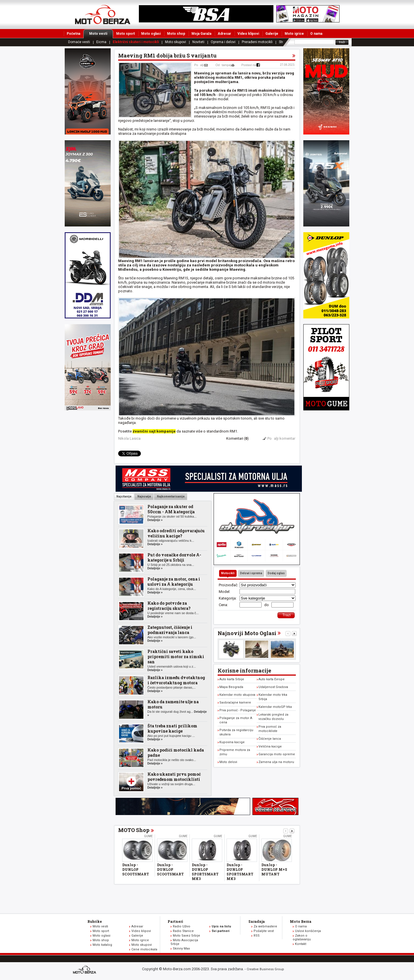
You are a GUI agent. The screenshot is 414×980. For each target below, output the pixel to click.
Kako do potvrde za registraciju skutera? (169, 606)
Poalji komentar (281, 438)
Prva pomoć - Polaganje (238, 710)
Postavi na (249, 65)
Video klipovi (248, 34)
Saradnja (257, 921)
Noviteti (198, 42)
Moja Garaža (201, 34)
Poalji (199, 65)
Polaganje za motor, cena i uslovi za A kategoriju (174, 582)
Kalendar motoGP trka (275, 707)
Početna (73, 34)
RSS (257, 936)
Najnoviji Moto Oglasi (247, 633)
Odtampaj (224, 65)
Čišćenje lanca (270, 739)
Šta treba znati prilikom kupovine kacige (172, 728)
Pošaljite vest (264, 931)
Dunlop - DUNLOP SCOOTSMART (136, 869)
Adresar (224, 34)
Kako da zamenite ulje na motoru (173, 704)
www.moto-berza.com (85, 970)
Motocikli (228, 573)
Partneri (175, 921)
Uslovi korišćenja (308, 931)
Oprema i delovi (223, 42)
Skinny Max (181, 949)
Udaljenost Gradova (273, 687)
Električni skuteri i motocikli (136, 42)
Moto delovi (228, 762)
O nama (316, 34)
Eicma (101, 42)
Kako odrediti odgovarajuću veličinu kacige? (176, 533)
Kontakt (301, 944)
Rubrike (95, 921)
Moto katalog (102, 945)
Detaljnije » (155, 520)
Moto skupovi (176, 42)
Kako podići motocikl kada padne (176, 753)
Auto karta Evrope (272, 679)
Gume (148, 836)
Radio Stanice (183, 931)
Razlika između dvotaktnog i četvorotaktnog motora (176, 680)
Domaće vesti (79, 42)
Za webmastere (265, 926)
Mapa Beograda (231, 687)
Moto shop (176, 34)
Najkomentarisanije (170, 496)
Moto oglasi (151, 34)
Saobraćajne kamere (235, 703)
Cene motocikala (144, 949)
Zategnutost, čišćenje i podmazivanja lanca (170, 630)
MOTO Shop (134, 830)
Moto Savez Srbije (186, 936)
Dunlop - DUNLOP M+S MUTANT (274, 869)
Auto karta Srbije (232, 679)
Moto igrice (294, 34)
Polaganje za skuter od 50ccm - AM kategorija (171, 509)
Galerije (272, 34)
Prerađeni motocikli (257, 42)
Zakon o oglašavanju (302, 937)
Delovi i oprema (251, 573)
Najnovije (144, 496)
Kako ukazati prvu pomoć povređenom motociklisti (174, 777)
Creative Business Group (265, 969)
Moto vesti (101, 34)
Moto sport (125, 34)
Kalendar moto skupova (237, 695)
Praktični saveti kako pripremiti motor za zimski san (176, 657)
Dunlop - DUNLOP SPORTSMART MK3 (205, 872)
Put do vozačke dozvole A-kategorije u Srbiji (174, 557)
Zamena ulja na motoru (276, 762)
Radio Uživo (182, 926)
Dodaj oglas (276, 573)
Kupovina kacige (232, 742)
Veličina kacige (270, 746)
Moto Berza (301, 921)
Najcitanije (124, 496)
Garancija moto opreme (277, 754)
